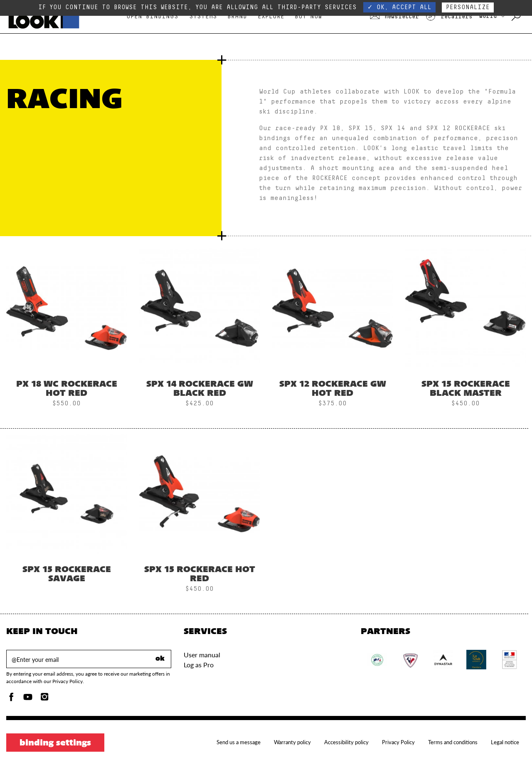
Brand (237, 16)
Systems (203, 16)
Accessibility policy (346, 742)
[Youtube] (28, 699)
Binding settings (55, 743)
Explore (271, 16)
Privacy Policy (398, 742)
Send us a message (239, 742)
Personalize (468, 7)
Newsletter (394, 17)
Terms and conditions (453, 742)
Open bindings (152, 16)
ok (160, 659)
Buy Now (308, 16)
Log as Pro (199, 665)
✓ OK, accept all (399, 7)
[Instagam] (44, 699)
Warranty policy (292, 742)
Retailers (449, 17)
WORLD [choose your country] (492, 16)
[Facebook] (11, 699)
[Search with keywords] (517, 17)
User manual (202, 655)
